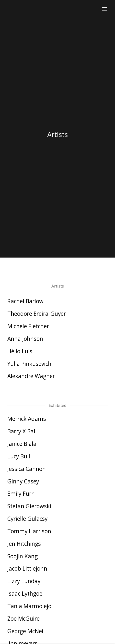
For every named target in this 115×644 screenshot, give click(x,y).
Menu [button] (104, 9)
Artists (57, 134)
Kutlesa (22, 9)
